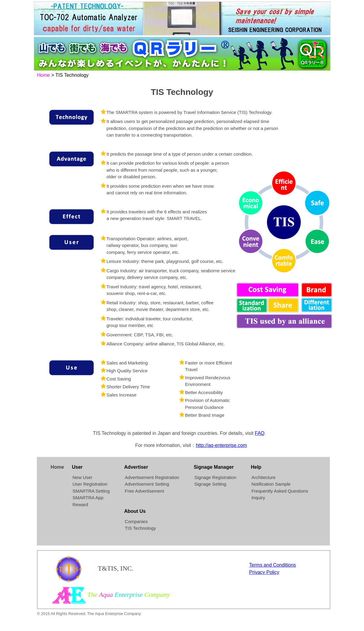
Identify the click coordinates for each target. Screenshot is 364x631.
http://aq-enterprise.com (221, 445)
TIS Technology (140, 528)
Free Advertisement (144, 491)
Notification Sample (271, 484)
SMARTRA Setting (91, 491)
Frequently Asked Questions (280, 491)
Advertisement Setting (147, 484)
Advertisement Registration (152, 477)
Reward (80, 505)
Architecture (263, 477)
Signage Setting (210, 484)
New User (82, 477)
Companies (136, 521)
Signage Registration (215, 477)
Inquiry (258, 498)
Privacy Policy (264, 572)
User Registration (90, 484)
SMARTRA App (88, 498)
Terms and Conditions (273, 565)
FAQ (260, 433)
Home (44, 75)
